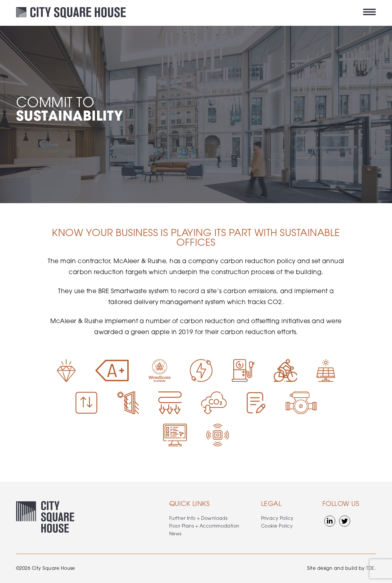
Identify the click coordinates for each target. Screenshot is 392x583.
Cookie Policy (277, 526)
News (175, 534)
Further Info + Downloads (198, 519)
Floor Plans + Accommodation (204, 526)
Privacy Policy (277, 519)
